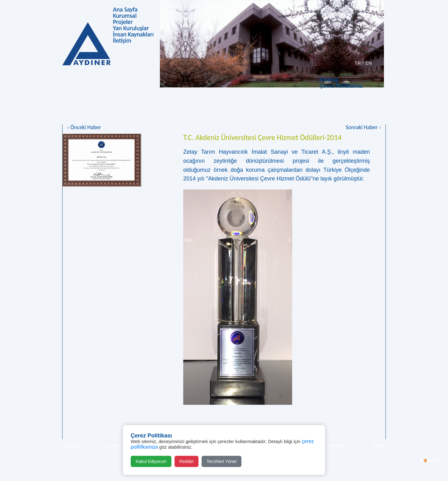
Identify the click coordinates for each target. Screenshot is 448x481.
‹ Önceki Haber (84, 127)
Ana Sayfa (125, 9)
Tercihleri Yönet (222, 461)
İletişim (122, 40)
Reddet (187, 461)
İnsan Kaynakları (133, 34)
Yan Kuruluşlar (131, 28)
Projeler (123, 22)
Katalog (329, 79)
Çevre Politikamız (341, 86)
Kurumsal (125, 16)
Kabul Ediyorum (151, 461)
